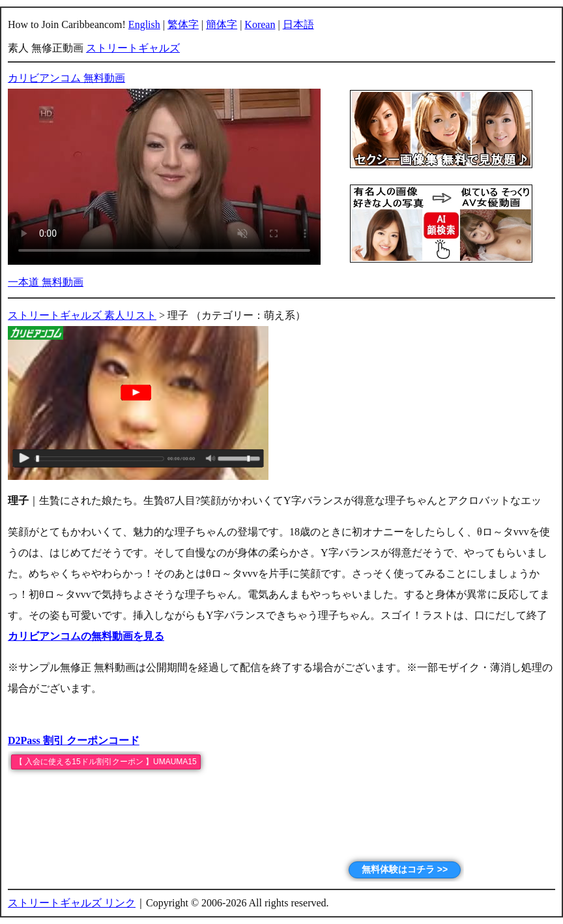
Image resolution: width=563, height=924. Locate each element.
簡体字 (222, 24)
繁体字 (183, 24)
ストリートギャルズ (133, 48)
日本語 (298, 24)
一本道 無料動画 (46, 282)
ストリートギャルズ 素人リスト (82, 315)
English (144, 24)
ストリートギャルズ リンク (72, 903)
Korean (260, 24)
